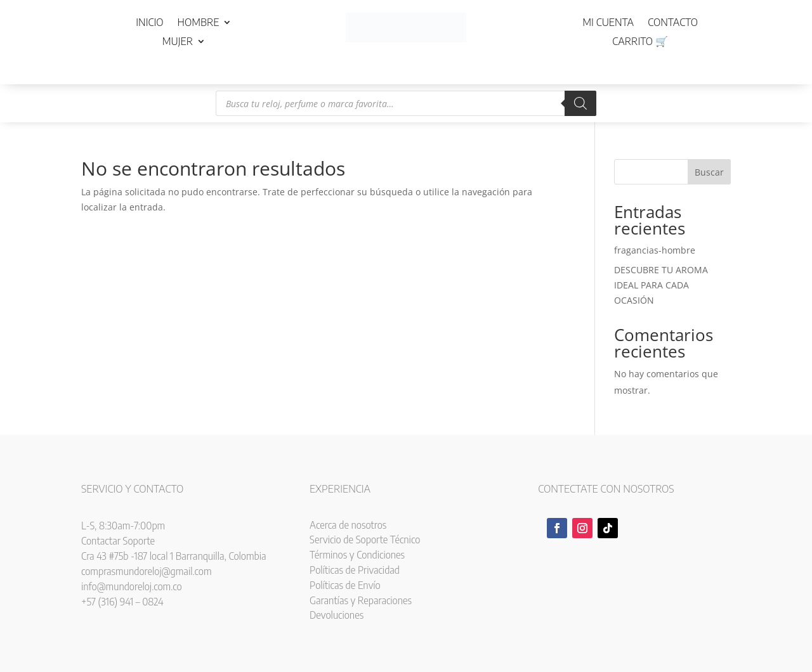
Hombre (199, 23)
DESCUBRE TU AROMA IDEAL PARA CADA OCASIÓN (661, 285)
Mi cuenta (608, 23)
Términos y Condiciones (357, 555)
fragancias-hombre (655, 250)
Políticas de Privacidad (355, 570)
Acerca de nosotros (348, 525)
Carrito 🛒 (640, 42)
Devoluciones (337, 615)
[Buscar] (580, 103)
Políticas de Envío (345, 585)
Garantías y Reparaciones (361, 600)
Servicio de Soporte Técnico (365, 540)
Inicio (149, 23)
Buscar (709, 172)
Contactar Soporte (118, 541)
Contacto (673, 23)
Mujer (178, 42)
